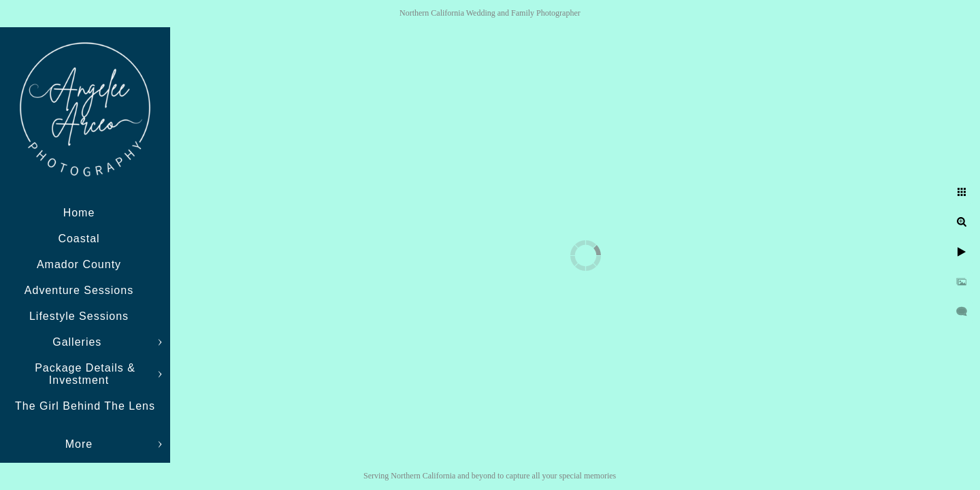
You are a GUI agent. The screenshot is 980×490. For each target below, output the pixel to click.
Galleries (79, 342)
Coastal (79, 239)
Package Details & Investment (85, 374)
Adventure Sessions (79, 290)
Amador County (79, 264)
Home (79, 213)
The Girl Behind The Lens (85, 406)
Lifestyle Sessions (79, 316)
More (79, 444)
